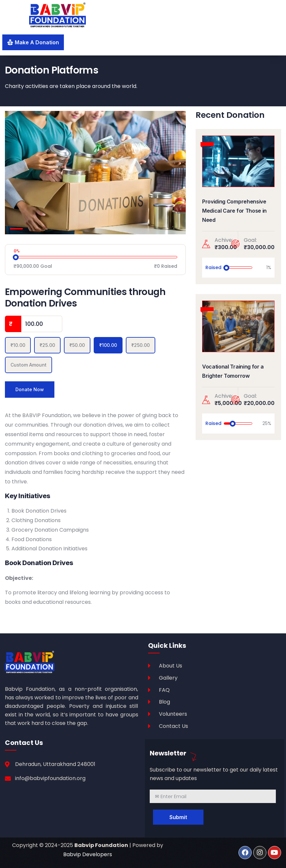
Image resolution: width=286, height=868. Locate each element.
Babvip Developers (88, 854)
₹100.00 (108, 345)
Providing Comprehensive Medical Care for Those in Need (234, 211)
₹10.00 (18, 345)
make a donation (37, 42)
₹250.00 (141, 345)
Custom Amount (29, 365)
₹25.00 (47, 345)
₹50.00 (77, 345)
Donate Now (30, 389)
